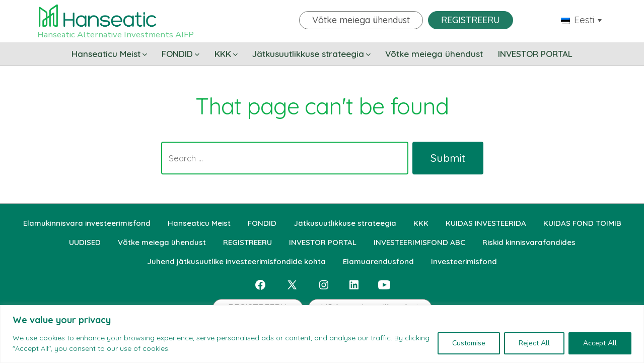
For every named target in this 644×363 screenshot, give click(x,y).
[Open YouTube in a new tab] (384, 285)
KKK (226, 54)
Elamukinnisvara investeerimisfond (87, 223)
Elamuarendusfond (378, 261)
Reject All (534, 343)
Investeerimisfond (464, 261)
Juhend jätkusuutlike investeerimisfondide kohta (236, 261)
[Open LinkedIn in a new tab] (354, 285)
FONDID (181, 54)
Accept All (600, 343)
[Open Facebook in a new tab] (260, 285)
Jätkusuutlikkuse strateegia (311, 54)
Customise (469, 343)
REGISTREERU (471, 20)
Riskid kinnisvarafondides (529, 242)
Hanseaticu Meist (109, 54)
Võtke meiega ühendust (361, 20)
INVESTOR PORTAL (535, 54)
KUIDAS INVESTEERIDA (486, 223)
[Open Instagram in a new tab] (324, 285)
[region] (322, 334)
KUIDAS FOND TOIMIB (582, 223)
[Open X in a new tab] (292, 285)
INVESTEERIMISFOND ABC (419, 242)
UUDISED (85, 242)
